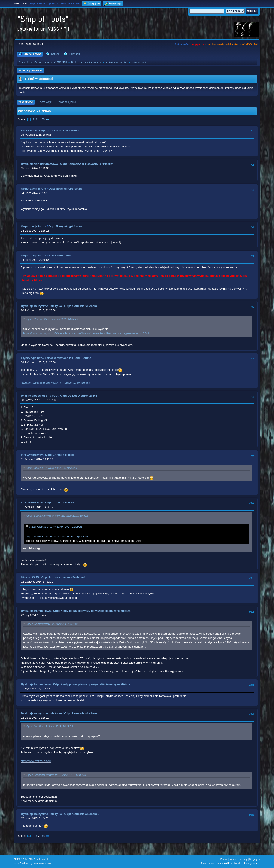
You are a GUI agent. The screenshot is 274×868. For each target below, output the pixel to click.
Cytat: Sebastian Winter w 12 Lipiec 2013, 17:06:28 (56, 775)
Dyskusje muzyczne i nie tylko (41, 306)
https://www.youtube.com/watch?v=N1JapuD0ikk (57, 537)
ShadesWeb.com (43, 864)
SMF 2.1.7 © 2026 (23, 859)
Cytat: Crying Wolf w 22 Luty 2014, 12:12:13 (52, 624)
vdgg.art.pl (198, 45)
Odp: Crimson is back (60, 455)
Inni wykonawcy (32, 455)
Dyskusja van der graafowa (39, 164)
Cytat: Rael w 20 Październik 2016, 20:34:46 (52, 319)
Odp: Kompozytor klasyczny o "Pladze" (87, 164)
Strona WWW (30, 577)
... (40, 119)
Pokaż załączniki (66, 102)
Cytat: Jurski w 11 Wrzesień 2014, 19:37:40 (52, 468)
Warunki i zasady (238, 859)
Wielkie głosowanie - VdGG (39, 396)
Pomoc (224, 859)
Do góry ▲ (255, 859)
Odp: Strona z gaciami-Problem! (63, 577)
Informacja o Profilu (31, 71)
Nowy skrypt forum (61, 255)
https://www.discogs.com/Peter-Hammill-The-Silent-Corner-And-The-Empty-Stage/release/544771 (86, 333)
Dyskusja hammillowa (36, 611)
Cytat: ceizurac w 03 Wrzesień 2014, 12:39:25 (56, 527)
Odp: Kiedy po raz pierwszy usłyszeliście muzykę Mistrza (92, 611)
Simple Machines (43, 859)
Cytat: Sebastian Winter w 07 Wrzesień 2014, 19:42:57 (58, 516)
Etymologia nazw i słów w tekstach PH (47, 358)
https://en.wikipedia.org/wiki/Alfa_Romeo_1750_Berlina (55, 383)
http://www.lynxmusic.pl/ (36, 761)
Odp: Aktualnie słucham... (82, 306)
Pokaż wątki (45, 102)
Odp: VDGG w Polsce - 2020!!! (59, 130)
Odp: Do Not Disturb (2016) (78, 396)
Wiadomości (26, 102)
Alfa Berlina (83, 358)
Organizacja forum (34, 189)
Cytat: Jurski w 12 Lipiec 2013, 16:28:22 (50, 727)
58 (43, 119)
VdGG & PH (29, 130)
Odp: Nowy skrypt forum (65, 189)
